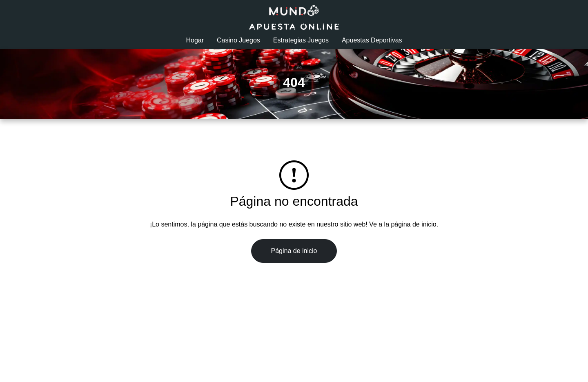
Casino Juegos (238, 40)
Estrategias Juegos (301, 40)
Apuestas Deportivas (372, 40)
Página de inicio (294, 251)
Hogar (195, 40)
